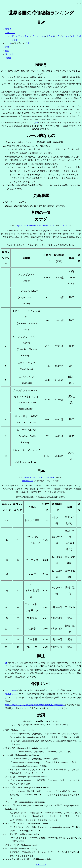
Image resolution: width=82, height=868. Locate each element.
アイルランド (24, 36)
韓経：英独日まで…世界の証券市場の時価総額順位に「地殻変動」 (35, 705)
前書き (8, 29)
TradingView (11, 690)
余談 (7, 51)
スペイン (65, 36)
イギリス (14, 36)
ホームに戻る (41, 865)
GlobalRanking (11, 694)
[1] (40, 101)
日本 (27, 43)
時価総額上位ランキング (34, 477)
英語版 (8, 58)
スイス (58, 36)
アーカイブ (65, 225)
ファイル (9, 54)
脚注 (7, 47)
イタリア (74, 36)
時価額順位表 (28, 481)
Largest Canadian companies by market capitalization (35, 225)
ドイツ (42, 36)
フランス (35, 36)
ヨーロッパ (10, 33)
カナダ (8, 43)
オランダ (50, 36)
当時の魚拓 (50, 477)
